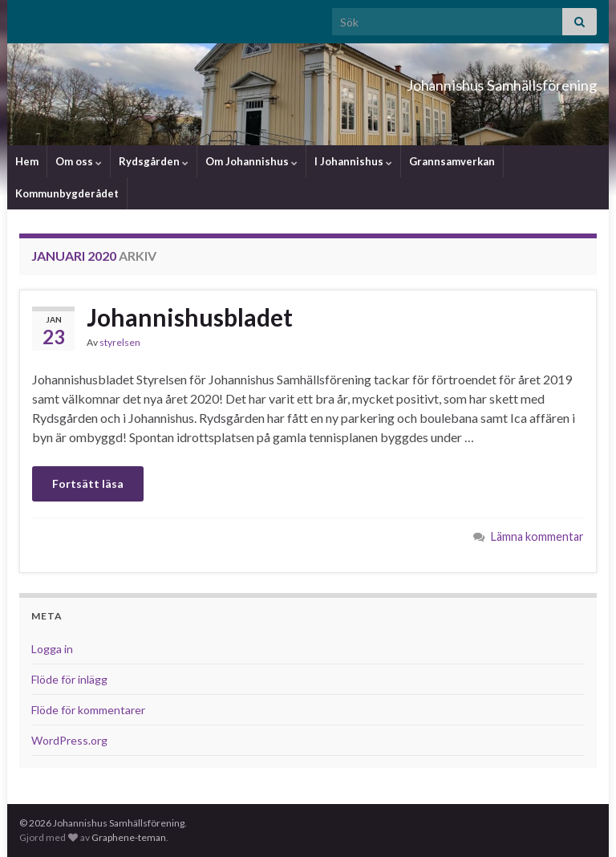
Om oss (79, 161)
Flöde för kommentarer (88, 710)
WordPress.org (69, 740)
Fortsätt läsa (88, 483)
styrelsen (120, 342)
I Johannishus (353, 161)
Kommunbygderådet (67, 193)
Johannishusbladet (190, 317)
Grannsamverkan (452, 161)
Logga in (52, 649)
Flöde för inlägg (69, 679)
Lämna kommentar (537, 536)
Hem (27, 161)
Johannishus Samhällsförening (440, 81)
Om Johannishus (251, 161)
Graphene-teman (129, 837)
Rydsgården (154, 161)
